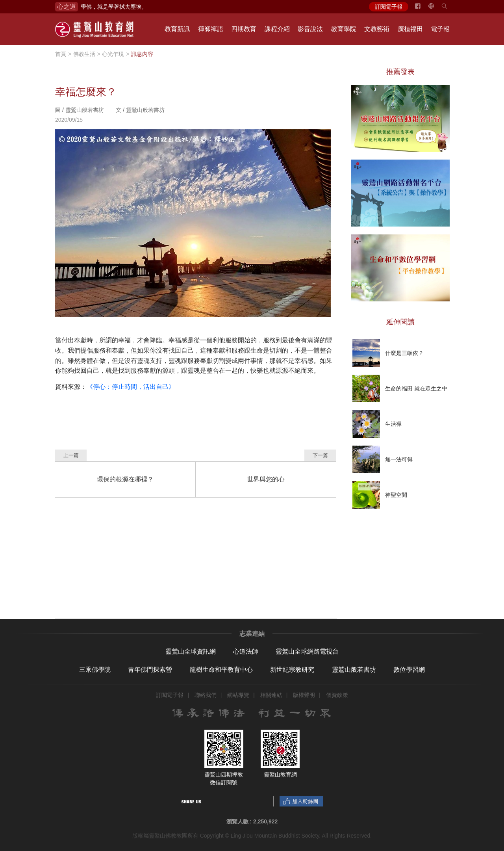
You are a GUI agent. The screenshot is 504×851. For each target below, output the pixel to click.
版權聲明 (304, 695)
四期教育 (244, 29)
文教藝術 (377, 29)
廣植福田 (410, 29)
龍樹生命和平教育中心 (221, 670)
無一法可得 (399, 459)
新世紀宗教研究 (292, 670)
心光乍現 (113, 54)
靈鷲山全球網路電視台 (307, 651)
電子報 (440, 29)
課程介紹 (277, 29)
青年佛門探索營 (150, 670)
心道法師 (246, 651)
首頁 (61, 54)
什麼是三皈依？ (404, 353)
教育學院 (344, 29)
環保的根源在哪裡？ (125, 479)
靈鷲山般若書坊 (354, 670)
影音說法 (310, 29)
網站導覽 (238, 695)
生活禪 (393, 424)
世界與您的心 (266, 479)
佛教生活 (84, 54)
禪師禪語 (211, 29)
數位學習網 (409, 670)
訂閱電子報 (389, 7)
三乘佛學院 (95, 670)
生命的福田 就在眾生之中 (416, 388)
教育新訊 (177, 29)
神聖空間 (396, 495)
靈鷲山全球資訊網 (191, 651)
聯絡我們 (206, 695)
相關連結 (271, 695)
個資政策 (337, 695)
